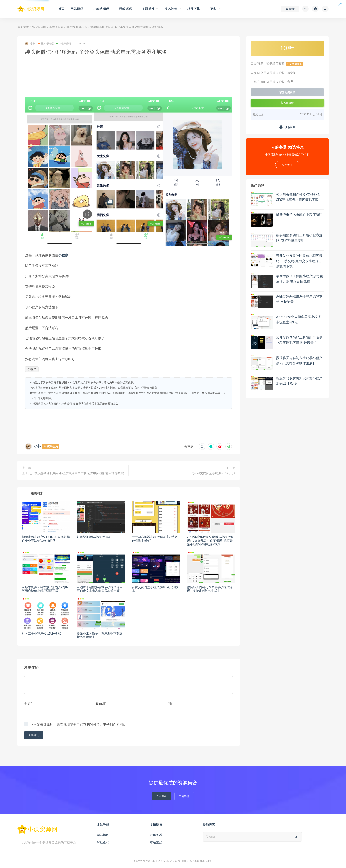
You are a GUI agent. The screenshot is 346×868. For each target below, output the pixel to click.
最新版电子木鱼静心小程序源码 (299, 215)
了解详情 (184, 796)
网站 (171, 703)
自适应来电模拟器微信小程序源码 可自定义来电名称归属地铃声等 (100, 589)
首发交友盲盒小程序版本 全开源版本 (155, 589)
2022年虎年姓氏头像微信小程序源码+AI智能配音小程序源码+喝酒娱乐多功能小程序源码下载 (210, 541)
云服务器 (156, 835)
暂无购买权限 (287, 92)
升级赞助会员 (294, 64)
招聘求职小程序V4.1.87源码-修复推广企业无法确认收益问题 (46, 539)
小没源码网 (39, 27)
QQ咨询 (287, 127)
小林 (30, 44)
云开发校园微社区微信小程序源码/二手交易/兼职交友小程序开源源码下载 (299, 261)
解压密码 (103, 842)
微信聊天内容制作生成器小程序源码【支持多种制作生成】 (210, 589)
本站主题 (156, 842)
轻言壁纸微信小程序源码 (94, 537)
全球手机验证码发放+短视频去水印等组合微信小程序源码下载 (46, 589)
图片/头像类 (74, 27)
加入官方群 (287, 103)
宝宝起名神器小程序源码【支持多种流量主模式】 (155, 539)
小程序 (63, 255)
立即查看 (162, 796)
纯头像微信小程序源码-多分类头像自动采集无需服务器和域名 (82, 404)
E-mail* (101, 703)
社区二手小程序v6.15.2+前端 (41, 633)
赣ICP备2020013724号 (197, 861)
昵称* (28, 703)
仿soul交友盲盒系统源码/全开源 (213, 473)
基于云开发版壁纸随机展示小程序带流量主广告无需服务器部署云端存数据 (73, 473)
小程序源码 (56, 27)
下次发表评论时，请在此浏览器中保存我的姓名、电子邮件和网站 (78, 724)
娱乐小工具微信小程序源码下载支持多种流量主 (100, 635)
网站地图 (103, 835)
